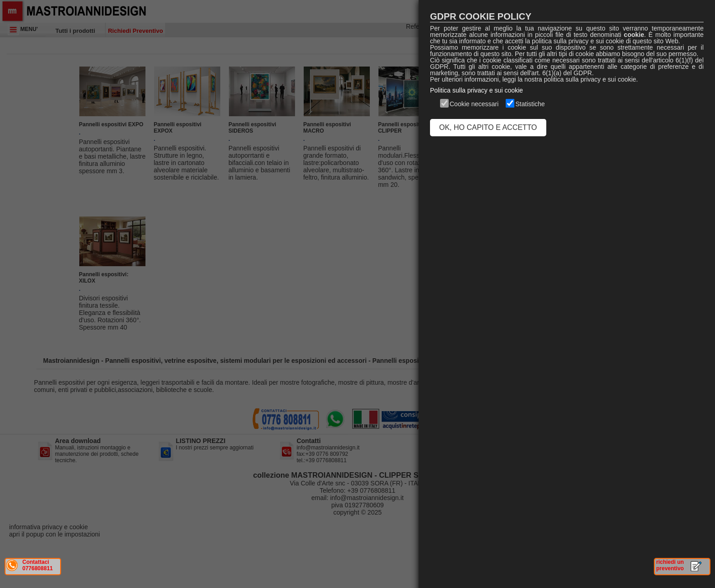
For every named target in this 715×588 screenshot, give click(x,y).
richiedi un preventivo (670, 565)
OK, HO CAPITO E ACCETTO (488, 127)
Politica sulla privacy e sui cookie (477, 90)
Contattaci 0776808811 (38, 565)
